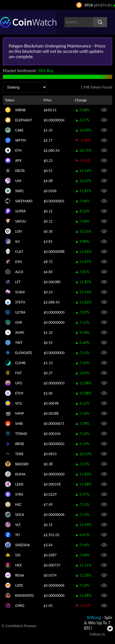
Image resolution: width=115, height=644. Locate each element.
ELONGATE (24, 353)
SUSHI (20, 292)
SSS (18, 555)
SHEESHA (22, 545)
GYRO (20, 606)
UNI (18, 181)
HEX (18, 565)
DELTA (20, 171)
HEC (18, 504)
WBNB (20, 110)
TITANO (21, 434)
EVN (19, 262)
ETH (18, 150)
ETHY (19, 393)
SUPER (20, 211)
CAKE (19, 130)
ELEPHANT (23, 120)
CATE (19, 585)
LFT (18, 282)
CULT (19, 252)
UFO (19, 383)
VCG (19, 403)
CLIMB (20, 363)
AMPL (20, 333)
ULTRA (20, 312)
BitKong (94, 617)
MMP (20, 413)
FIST (18, 373)
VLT (18, 525)
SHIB (19, 424)
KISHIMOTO (24, 596)
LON (19, 231)
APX (18, 161)
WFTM (21, 140)
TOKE (19, 454)
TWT (19, 343)
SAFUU (21, 221)
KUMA (20, 474)
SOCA (20, 515)
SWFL (20, 191)
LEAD (19, 484)
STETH (20, 302)
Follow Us (97, 634)
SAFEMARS (24, 201)
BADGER (22, 464)
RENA (20, 575)
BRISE (20, 444)
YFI (18, 535)
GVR (19, 322)
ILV (17, 241)
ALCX (19, 272)
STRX (19, 494)
